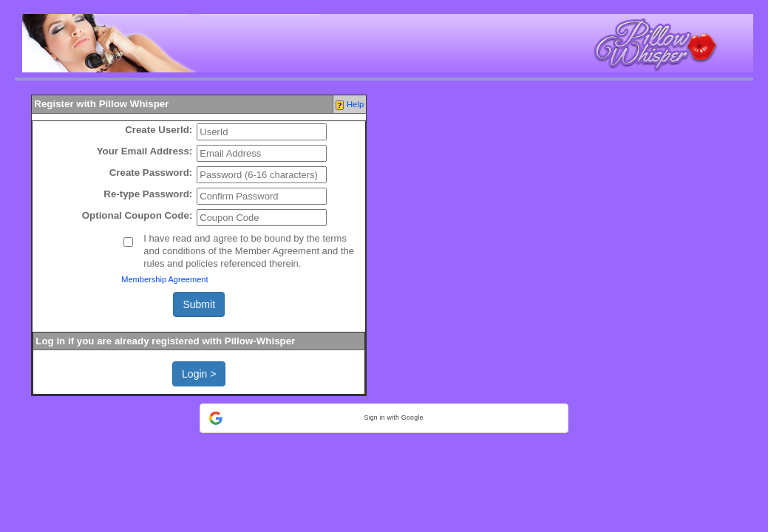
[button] (384, 418)
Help (355, 104)
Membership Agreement (164, 279)
